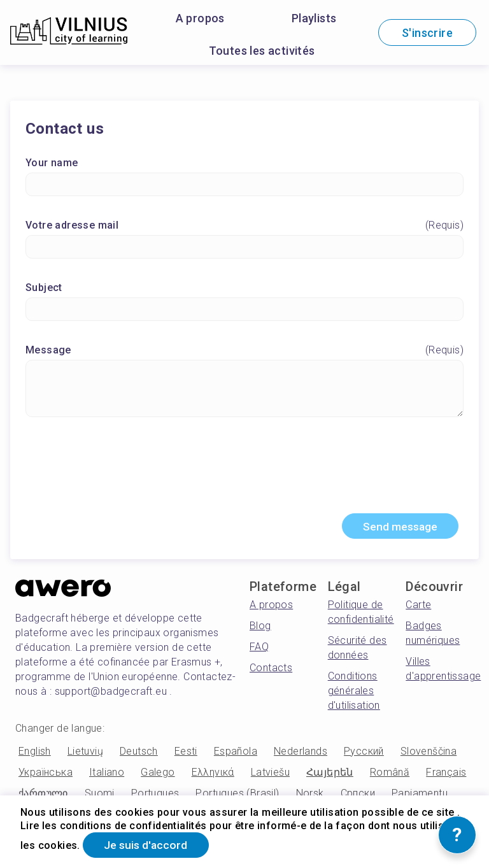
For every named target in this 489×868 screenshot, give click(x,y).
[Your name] (244, 185)
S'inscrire (427, 33)
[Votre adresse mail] (244, 247)
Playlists (314, 18)
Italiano (107, 774)
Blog (260, 628)
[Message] (244, 389)
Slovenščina (429, 753)
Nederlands (301, 753)
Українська (46, 774)
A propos (200, 18)
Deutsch (139, 753)
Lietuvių (85, 753)
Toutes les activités (262, 51)
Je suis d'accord (148, 845)
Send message (397, 528)
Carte (418, 607)
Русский (364, 753)
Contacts (271, 670)
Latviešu (270, 774)
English (35, 753)
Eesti (186, 753)
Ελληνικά (213, 774)
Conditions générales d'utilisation (354, 693)
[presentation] (244, 471)
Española (236, 753)
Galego (158, 774)
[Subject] (244, 310)
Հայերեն (330, 774)
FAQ (259, 649)
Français (446, 774)
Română (390, 774)
